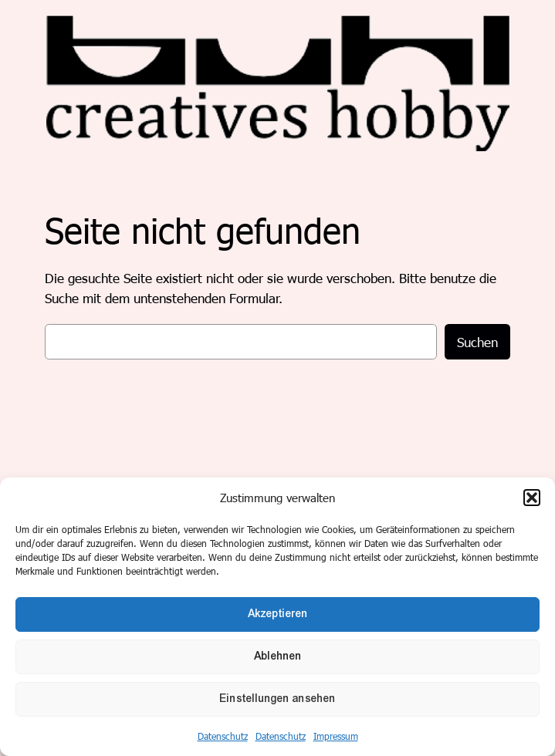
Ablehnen (278, 656)
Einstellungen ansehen (278, 699)
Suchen (477, 342)
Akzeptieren (278, 614)
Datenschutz (223, 736)
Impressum (336, 736)
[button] (532, 498)
